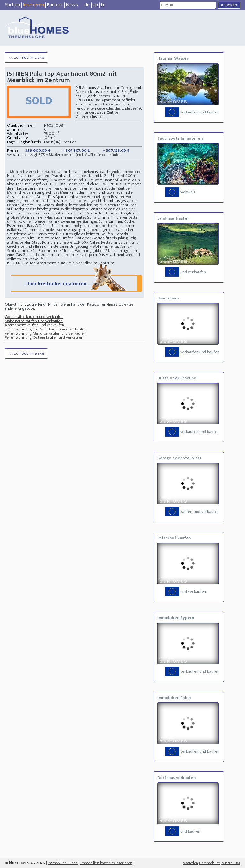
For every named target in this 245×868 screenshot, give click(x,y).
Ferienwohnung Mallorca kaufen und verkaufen (45, 334)
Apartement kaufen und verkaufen (34, 326)
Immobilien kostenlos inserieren (106, 863)
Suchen (12, 5)
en (95, 5)
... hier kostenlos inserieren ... (76, 284)
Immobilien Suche (63, 863)
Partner (55, 5)
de (87, 5)
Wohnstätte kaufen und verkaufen (34, 318)
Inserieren (33, 5)
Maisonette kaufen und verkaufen (34, 322)
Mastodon (190, 863)
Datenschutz (209, 863)
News (72, 5)
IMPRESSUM (230, 863)
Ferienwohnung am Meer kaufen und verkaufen (46, 330)
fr (103, 5)
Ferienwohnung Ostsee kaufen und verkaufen (44, 338)
